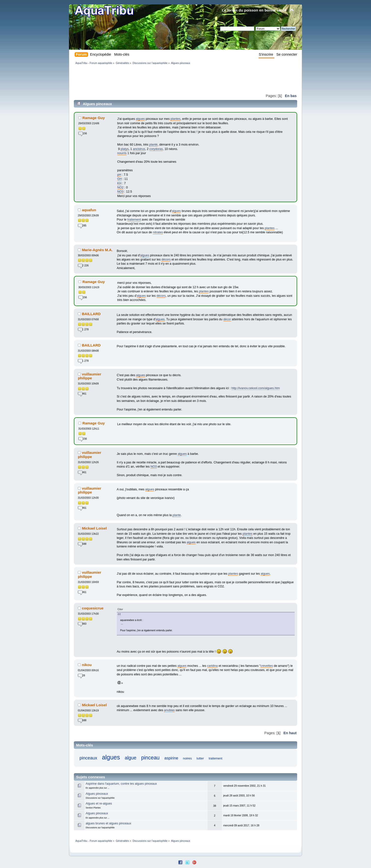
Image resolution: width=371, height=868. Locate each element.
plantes (175, 119)
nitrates (158, 232)
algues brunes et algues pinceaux (108, 823)
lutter (200, 758)
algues (140, 119)
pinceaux (88, 758)
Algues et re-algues (99, 804)
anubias (169, 710)
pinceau (150, 758)
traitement (134, 220)
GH (120, 179)
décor (227, 319)
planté (153, 145)
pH (119, 175)
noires (187, 758)
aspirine (171, 758)
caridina (212, 666)
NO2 (120, 187)
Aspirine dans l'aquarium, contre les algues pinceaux (121, 784)
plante (177, 515)
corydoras (156, 149)
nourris (122, 153)
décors (166, 260)
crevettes (267, 666)
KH (119, 183)
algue (130, 758)
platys (125, 149)
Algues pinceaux (97, 794)
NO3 (120, 192)
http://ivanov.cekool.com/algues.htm (256, 388)
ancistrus (139, 149)
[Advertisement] (163, 79)
